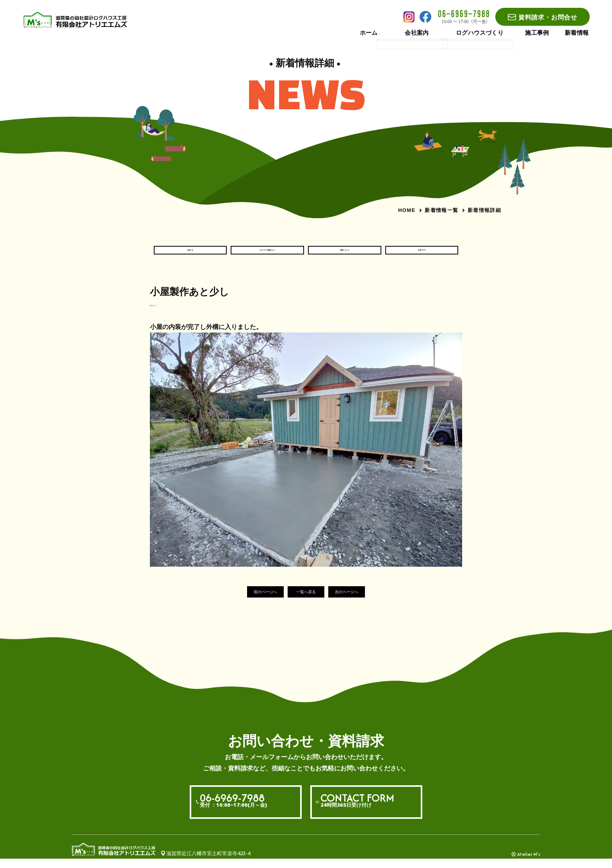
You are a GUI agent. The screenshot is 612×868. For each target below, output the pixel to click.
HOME (407, 210)
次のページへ (362, 601)
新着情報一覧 (441, 210)
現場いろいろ (345, 254)
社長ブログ (422, 254)
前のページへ (250, 601)
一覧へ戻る (306, 601)
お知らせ (190, 254)
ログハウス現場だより (267, 254)
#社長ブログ (165, 313)
